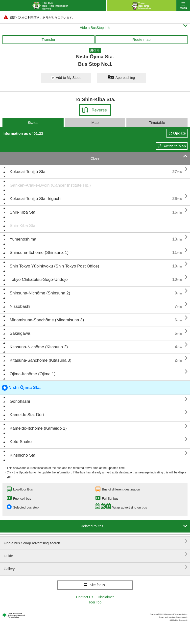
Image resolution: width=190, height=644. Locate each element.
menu (183, 6)
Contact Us (85, 597)
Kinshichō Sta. (23, 455)
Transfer (48, 39)
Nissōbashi (20, 306)
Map (95, 122)
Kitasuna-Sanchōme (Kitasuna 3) (40, 360)
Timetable (157, 122)
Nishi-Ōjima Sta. (21, 388)
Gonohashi (20, 401)
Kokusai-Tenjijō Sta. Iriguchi (36, 199)
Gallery (96, 567)
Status (33, 122)
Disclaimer (106, 597)
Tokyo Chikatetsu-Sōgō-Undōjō (39, 279)
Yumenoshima (23, 239)
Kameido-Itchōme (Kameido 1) (38, 428)
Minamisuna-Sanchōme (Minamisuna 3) (47, 320)
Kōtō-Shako (21, 442)
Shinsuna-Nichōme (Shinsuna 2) (40, 293)
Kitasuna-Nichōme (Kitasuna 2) (39, 347)
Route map (141, 39)
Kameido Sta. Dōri (27, 415)
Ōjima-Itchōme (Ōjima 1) (33, 374)
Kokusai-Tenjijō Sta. (28, 172)
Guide (96, 554)
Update (179, 133)
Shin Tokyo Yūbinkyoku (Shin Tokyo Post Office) (54, 266)
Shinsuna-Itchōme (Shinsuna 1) (39, 253)
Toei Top (95, 602)
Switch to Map (174, 146)
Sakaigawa (20, 333)
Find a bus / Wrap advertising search (96, 541)
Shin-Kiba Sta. (23, 212)
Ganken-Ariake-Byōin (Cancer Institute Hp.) (50, 185)
